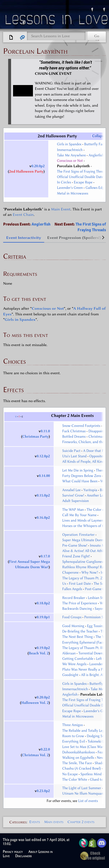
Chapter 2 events (81, 822)
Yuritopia (90, 490)
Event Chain (23, 215)
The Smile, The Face (77, 763)
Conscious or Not (70, 161)
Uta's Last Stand (74, 456)
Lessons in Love (57, 21)
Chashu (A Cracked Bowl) (81, 768)
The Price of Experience (80, 603)
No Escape (70, 774)
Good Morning (73, 626)
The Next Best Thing (77, 637)
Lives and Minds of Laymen (83, 520)
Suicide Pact (71, 451)
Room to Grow (73, 736)
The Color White (75, 780)
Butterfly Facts (95, 144)
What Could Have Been (80, 481)
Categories (18, 822)
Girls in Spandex (69, 144)
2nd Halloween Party (26, 171)
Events (35, 822)
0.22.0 (45, 749)
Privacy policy (13, 851)
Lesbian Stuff (98, 598)
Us (64, 584)
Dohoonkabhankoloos (78, 752)
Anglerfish (96, 155)
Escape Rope (83, 182)
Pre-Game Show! (75, 545)
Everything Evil (74, 741)
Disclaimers (24, 856)
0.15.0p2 (43, 495)
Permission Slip (96, 617)
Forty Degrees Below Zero (82, 476)
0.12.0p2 (43, 456)
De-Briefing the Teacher (80, 631)
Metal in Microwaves (73, 193)
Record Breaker (74, 598)
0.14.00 (44, 476)
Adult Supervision (76, 501)
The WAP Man (73, 510)
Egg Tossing (96, 626)
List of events (88, 801)
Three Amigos (73, 725)
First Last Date (80, 584)
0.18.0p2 (43, 603)
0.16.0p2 (43, 518)
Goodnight (70, 675)
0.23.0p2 (43, 791)
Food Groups (72, 617)
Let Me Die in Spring (78, 470)
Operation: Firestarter (78, 535)
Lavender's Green (70, 188)
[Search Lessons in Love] (56, 36)
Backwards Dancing (77, 609)
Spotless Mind (91, 774)
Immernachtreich (70, 150)
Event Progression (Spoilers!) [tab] (74, 238)
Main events (54, 822)
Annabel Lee (71, 490)
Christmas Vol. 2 (35, 755)
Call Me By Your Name (79, 515)
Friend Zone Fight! (76, 556)
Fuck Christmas (74, 431)
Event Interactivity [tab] (24, 238)
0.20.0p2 (38, 166)
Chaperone (70, 573)
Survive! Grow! (73, 495)
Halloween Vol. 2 (35, 703)
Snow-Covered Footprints (81, 426)
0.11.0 (45, 431)
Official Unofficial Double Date (80, 177)
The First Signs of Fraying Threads (83, 171)
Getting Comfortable (78, 659)
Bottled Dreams (74, 437)
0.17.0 (45, 556)
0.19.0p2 (43, 648)
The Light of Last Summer (82, 788)
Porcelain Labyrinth (74, 166)
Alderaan (69, 653)
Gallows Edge (96, 188)
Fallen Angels (72, 589)
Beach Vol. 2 (39, 653)
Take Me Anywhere (72, 155)
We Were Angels (74, 664)
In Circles (64, 182)
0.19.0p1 (43, 617)
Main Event (61, 209)
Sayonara (102, 609)
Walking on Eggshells (78, 758)
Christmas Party (35, 437)
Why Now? (90, 573)
